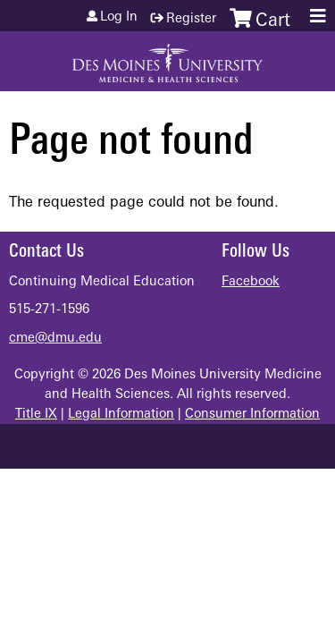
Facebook (251, 282)
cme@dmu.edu (55, 339)
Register (191, 19)
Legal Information (121, 415)
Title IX (36, 415)
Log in (119, 18)
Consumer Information (252, 415)
